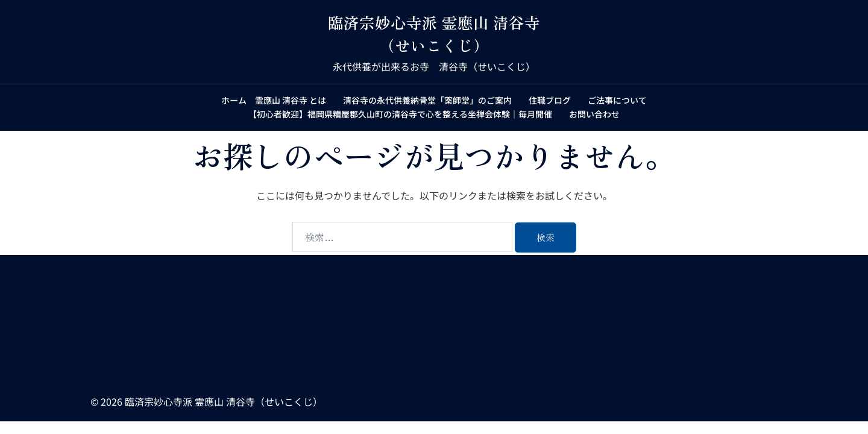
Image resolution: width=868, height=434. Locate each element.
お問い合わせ (594, 114)
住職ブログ (550, 100)
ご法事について (617, 100)
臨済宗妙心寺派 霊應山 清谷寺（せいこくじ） (434, 33)
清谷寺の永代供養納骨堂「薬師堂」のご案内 (427, 100)
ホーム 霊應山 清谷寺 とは (274, 100)
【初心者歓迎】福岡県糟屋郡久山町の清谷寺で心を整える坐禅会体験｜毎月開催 (400, 114)
